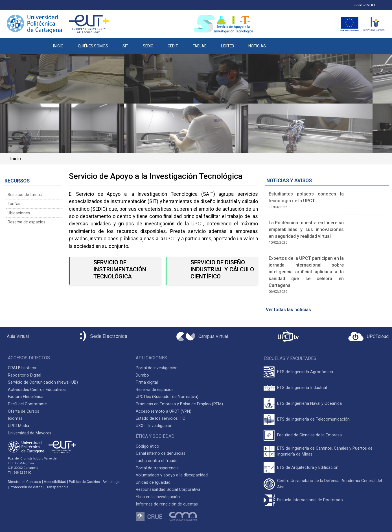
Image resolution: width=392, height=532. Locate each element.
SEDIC (148, 46)
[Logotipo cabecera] (224, 24)
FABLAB (200, 46)
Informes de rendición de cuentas (167, 504)
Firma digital (147, 382)
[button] (280, 43)
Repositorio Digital (25, 375)
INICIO (58, 46)
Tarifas (14, 204)
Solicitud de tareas (25, 195)
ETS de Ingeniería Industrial (302, 388)
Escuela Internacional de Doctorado (310, 500)
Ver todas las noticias (288, 310)
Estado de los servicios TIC (160, 418)
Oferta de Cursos (24, 411)
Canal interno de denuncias (161, 453)
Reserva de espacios (27, 222)
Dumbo (142, 375)
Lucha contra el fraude (157, 461)
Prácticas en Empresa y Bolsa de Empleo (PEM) (179, 404)
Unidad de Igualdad (153, 482)
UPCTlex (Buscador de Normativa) (167, 397)
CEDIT (173, 46)
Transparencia (57, 487)
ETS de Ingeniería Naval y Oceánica (309, 404)
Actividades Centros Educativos (37, 390)
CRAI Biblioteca (22, 368)
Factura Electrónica (26, 397)
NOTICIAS (257, 46)
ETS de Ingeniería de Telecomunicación (313, 419)
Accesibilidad (55, 482)
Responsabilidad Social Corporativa (168, 490)
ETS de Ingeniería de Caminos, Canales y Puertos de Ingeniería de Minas (325, 451)
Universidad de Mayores (30, 433)
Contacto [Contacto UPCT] (34, 482)
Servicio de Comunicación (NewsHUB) (43, 382)
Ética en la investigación (158, 497)
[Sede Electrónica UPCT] (102, 336)
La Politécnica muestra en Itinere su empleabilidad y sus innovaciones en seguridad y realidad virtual (306, 229)
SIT (125, 46)
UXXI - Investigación (154, 426)
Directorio (16, 482)
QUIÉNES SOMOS (93, 46)
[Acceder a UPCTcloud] (368, 337)
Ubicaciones (19, 213)
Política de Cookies (84, 482)
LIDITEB (227, 46)
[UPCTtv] (288, 336)
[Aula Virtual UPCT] (16, 337)
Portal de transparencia (157, 468)
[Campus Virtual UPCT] (202, 337)
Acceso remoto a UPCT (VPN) (164, 411)
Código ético (147, 446)
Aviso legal (111, 482)
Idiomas (15, 418)
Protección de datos (26, 487)
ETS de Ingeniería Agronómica (305, 372)
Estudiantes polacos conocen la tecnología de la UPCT (306, 197)
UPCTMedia (18, 426)
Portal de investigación (157, 368)
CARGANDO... (366, 5)
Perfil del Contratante (27, 404)
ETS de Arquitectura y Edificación (308, 468)
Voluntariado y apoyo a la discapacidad (172, 475)
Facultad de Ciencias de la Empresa (309, 435)
